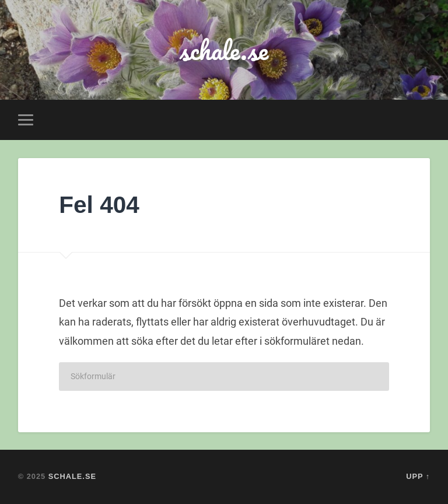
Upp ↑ (418, 476)
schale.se (224, 50)
